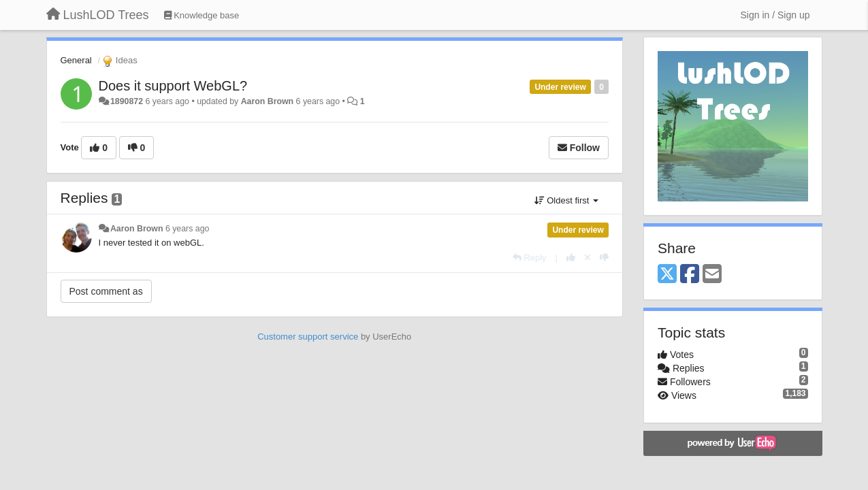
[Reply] (530, 258)
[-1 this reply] (604, 258)
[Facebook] (690, 275)
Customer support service (308, 337)
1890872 (127, 101)
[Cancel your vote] (588, 258)
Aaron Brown (268, 101)
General (76, 60)
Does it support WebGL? (173, 86)
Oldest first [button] (566, 200)
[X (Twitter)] (667, 275)
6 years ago (188, 229)
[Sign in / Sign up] (775, 15)
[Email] (712, 275)
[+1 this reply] (571, 258)
